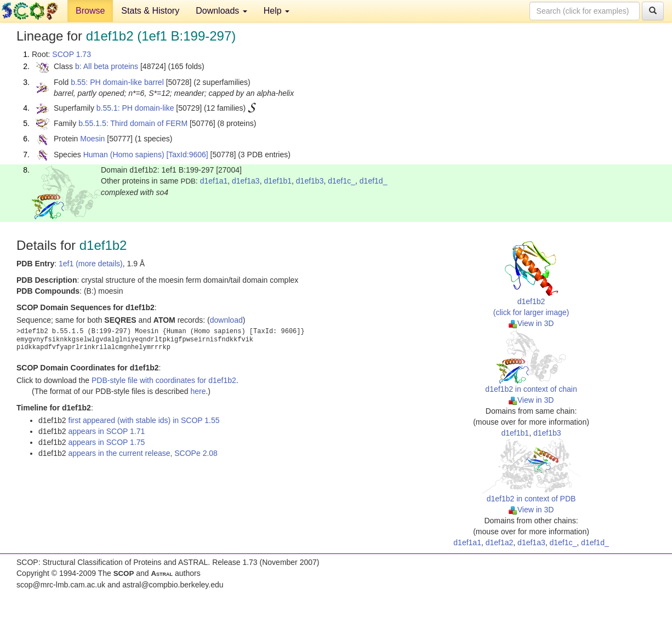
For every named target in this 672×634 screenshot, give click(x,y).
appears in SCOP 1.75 (107, 442)
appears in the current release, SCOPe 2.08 (143, 453)
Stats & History (150, 11)
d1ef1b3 (310, 181)
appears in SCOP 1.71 (107, 431)
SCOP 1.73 (72, 54)
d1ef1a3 (246, 181)
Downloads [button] (221, 11)
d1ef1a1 (214, 181)
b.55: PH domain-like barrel (117, 82)
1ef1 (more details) (91, 264)
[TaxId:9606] (187, 155)
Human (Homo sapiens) (124, 155)
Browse (90, 11)
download (226, 320)
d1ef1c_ (341, 181)
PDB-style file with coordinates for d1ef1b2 (164, 380)
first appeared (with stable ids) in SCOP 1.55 (144, 420)
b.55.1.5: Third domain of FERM (133, 123)
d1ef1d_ (374, 181)
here (198, 391)
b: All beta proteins (107, 66)
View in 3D (531, 323)
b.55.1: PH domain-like (135, 108)
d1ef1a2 (500, 542)
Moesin (92, 139)
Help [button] (277, 11)
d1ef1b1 (278, 181)
